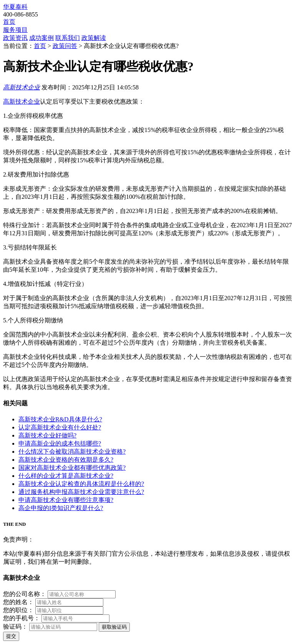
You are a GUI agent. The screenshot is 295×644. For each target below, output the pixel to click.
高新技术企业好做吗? (47, 435)
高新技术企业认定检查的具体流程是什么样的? (81, 484)
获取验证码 (114, 627)
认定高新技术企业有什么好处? (60, 427)
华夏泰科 (15, 7)
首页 (9, 22)
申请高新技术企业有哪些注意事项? (66, 500)
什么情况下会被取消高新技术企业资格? (72, 452)
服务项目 (15, 30)
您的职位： (18, 610)
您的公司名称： (25, 594)
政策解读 (94, 38)
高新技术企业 (22, 87)
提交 (11, 636)
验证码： (15, 627)
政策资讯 (15, 38)
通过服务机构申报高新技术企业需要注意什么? (81, 492)
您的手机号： (22, 618)
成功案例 (41, 38)
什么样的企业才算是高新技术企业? (66, 476)
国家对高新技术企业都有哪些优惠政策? (72, 468)
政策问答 (65, 46)
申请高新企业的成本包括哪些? (60, 443)
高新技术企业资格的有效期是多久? (66, 460)
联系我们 (68, 38)
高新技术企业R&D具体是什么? (60, 419)
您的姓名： (18, 602)
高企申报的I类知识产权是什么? (61, 508)
